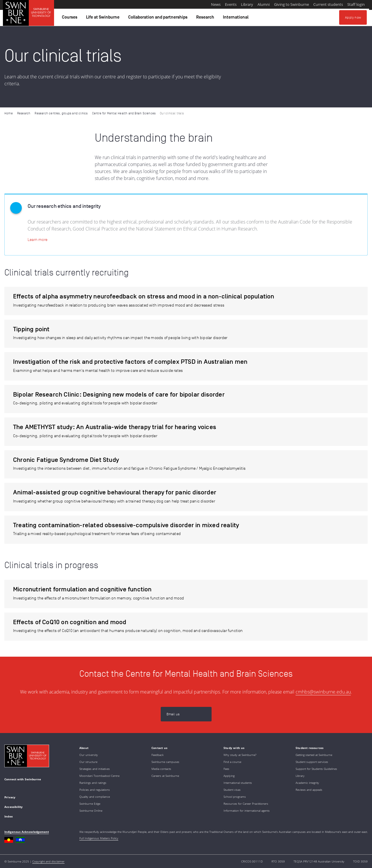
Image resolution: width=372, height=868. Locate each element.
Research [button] (206, 19)
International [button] (237, 19)
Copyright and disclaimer (48, 861)
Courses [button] (70, 19)
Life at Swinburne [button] (104, 19)
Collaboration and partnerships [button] (159, 19)
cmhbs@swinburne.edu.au (323, 692)
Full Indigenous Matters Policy (99, 838)
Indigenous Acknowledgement (27, 832)
